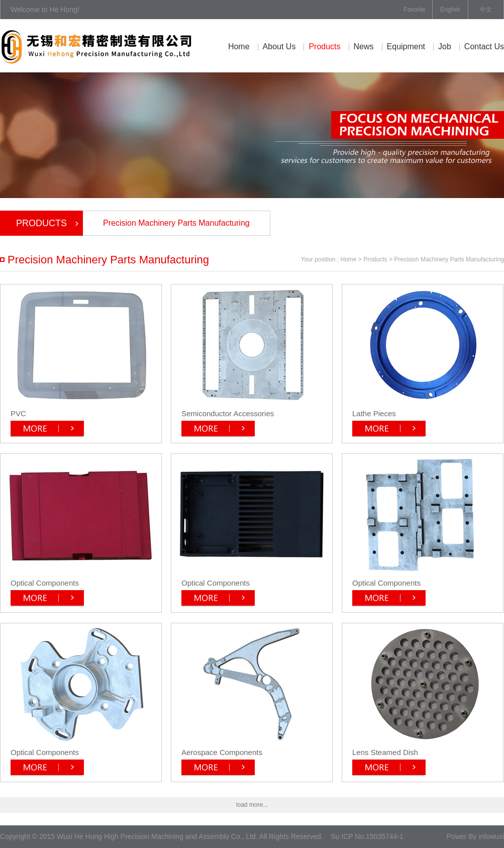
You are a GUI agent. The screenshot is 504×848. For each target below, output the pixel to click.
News (364, 46)
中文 (486, 10)
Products (324, 46)
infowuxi (491, 836)
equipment (406, 46)
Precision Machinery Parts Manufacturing (176, 223)
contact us (484, 46)
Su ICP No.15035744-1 (367, 836)
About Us (279, 46)
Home (239, 46)
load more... (252, 805)
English (450, 10)
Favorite (414, 10)
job (445, 46)
